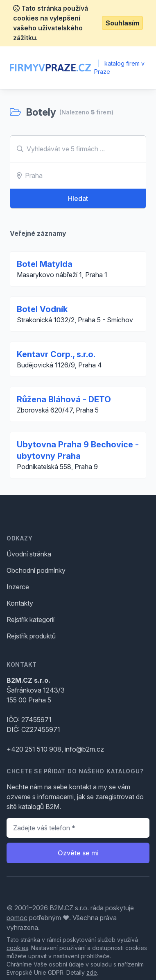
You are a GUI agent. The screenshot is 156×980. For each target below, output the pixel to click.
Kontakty (20, 603)
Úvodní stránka (29, 554)
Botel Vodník (42, 309)
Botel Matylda (45, 264)
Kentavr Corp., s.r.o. (56, 354)
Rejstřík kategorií (31, 620)
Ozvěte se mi (78, 853)
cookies (17, 948)
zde (92, 972)
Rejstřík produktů (31, 636)
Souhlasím (122, 23)
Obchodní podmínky (36, 570)
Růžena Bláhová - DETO (64, 399)
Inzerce (18, 587)
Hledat (78, 198)
